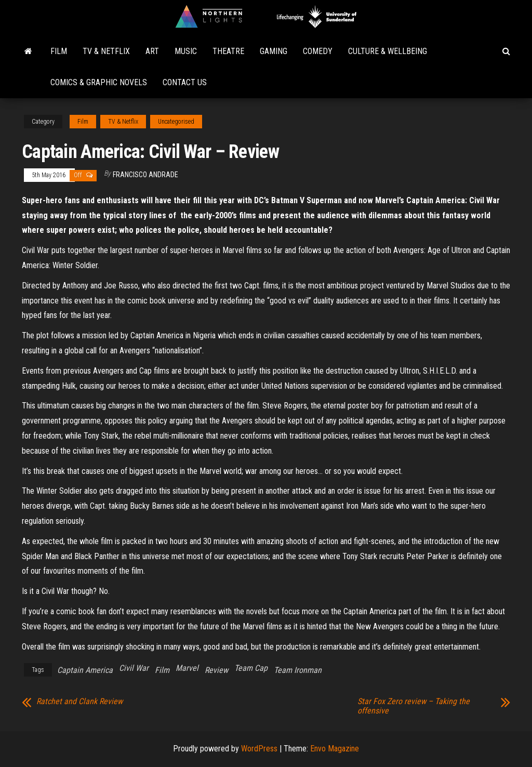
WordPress (259, 749)
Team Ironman (298, 670)
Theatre (228, 51)
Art (152, 51)
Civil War (134, 668)
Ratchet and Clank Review (79, 702)
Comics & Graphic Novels (99, 82)
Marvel (187, 668)
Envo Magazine (335, 749)
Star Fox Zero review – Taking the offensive (414, 706)
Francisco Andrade (145, 175)
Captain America (85, 670)
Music (186, 51)
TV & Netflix (106, 51)
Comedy (318, 51)
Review (216, 670)
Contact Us (185, 82)
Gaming (274, 51)
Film (59, 51)
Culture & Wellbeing (388, 51)
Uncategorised (176, 122)
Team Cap (251, 668)
